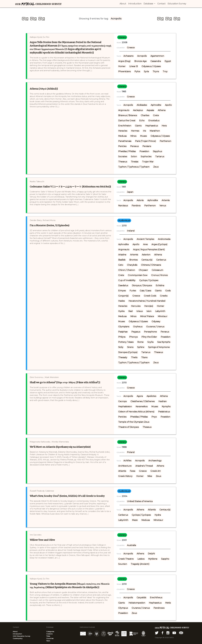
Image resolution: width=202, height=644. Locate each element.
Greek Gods (150, 296)
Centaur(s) (147, 260)
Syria (146, 71)
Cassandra (156, 61)
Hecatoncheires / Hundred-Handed (147, 301)
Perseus (134, 146)
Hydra (121, 311)
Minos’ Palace (147, 316)
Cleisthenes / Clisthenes (143, 401)
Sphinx (141, 347)
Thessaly (123, 357)
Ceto (121, 265)
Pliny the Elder (149, 337)
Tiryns (156, 71)
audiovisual (124, 221)
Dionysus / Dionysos (142, 286)
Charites (145, 115)
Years (48, 641)
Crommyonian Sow (138, 275)
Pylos (137, 71)
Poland (131, 452)
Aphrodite (156, 105)
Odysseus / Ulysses (151, 66)
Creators (49, 634)
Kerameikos (142, 407)
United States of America (140, 501)
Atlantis (122, 471)
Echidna (160, 286)
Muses (143, 136)
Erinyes (122, 291)
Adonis (140, 200)
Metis (168, 603)
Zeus (156, 167)
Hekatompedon (137, 603)
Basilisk (122, 260)
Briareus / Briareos (128, 115)
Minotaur (163, 316)
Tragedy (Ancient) (140, 564)
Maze (135, 520)
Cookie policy (18, 638)
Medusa (122, 136)
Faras (132, 471)
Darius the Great (127, 121)
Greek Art (156, 471)
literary (122, 37)
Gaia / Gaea (145, 291)
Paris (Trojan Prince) (146, 141)
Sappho (165, 559)
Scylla (150, 342)
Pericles (122, 146)
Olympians (124, 327)
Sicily (121, 347)
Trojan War (148, 162)
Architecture (125, 466)
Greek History (125, 476)
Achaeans (128, 56)
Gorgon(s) (123, 296)
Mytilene (153, 559)
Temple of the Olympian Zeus (134, 422)
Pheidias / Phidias (127, 151)
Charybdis (132, 265)
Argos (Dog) (124, 61)
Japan (130, 192)
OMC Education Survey (22, 636)
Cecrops (122, 401)
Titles (48, 636)
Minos (133, 136)
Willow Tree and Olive (42, 540)
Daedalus (123, 286)
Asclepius (138, 110)
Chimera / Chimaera (151, 265)
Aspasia (150, 110)
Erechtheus (156, 598)
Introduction (17, 634)
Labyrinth (160, 311)
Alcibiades (142, 105)
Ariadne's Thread (144, 466)
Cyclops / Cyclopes (149, 280)
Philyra (122, 337)
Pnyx (154, 417)
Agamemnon (157, 56)
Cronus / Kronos (159, 275)
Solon (134, 157)
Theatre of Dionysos (129, 427)
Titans (144, 357)
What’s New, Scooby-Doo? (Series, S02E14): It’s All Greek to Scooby (67, 496)
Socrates (123, 157)
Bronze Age (140, 61)
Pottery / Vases (126, 342)
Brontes (133, 260)
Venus (163, 206)
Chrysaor (143, 270)
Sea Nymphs (164, 342)
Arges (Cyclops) (159, 244)
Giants (138, 126)
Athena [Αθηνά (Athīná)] (44, 89)
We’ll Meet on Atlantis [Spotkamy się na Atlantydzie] (60, 447)
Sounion (123, 564)
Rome (140, 342)
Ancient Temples (145, 239)
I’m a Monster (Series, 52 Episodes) (50, 225)
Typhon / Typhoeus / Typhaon (134, 167)
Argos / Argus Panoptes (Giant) (149, 250)
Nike (150, 476)
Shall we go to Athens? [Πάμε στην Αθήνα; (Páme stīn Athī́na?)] (65, 382)
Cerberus (161, 260)
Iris (144, 131)
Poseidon (144, 151)
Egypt (168, 61)
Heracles (123, 131)
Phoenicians (124, 71)
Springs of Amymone (159, 347)
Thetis (134, 357)
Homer (122, 66)
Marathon (155, 131)
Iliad (130, 311)
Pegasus (136, 332)
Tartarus (160, 157)
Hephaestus (152, 126)
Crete (156, 115)
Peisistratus (164, 412)
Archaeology (155, 461)
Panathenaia (125, 141)
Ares (145, 244)
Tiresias (135, 162)
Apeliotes (151, 396)
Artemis (166, 200)
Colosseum (157, 270)
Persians (147, 146)
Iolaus (140, 311)
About (15, 631)
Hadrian (163, 401)
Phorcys (133, 337)
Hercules (136, 306)
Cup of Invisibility (127, 280)
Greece (131, 48)
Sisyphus (157, 151)
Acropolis (142, 56)
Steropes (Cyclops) (128, 352)
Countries (50, 638)
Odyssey (156, 321)
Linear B (134, 66)
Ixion (149, 311)
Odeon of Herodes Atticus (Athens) (136, 412)
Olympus (123, 608)
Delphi (151, 554)
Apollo (168, 105)
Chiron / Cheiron (127, 270)
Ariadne (122, 255)
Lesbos (141, 559)
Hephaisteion (125, 407)
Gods (168, 291)
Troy (165, 71)
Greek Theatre (126, 559)
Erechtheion (125, 126)
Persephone (150, 332)
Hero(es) (149, 306)
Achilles (127, 461)
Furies (133, 291)
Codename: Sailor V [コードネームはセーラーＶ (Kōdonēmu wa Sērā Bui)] (70, 187)
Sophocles (146, 157)
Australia (131, 545)
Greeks (164, 296)
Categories (50, 631)
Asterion (146, 255)
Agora (140, 396)
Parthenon (165, 141)
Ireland (131, 231)
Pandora (136, 206)
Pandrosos (159, 608)
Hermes (135, 131)
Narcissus (123, 206)
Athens (160, 466)
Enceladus (154, 121)
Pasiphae (123, 332)
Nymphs (166, 407)
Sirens (130, 347)
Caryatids (141, 598)
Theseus (123, 162)
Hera (164, 126)
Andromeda (164, 239)
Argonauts (124, 110)
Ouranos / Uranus (155, 327)
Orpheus (138, 327)
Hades (121, 301)
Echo (142, 121)
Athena (162, 110)
